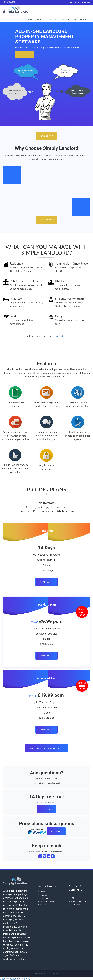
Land (13, 316)
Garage (59, 316)
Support (65, 19)
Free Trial (25, 54)
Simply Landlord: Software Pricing (47, 748)
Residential (17, 263)
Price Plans (53, 19)
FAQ (73, 898)
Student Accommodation (71, 298)
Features (40, 19)
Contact (84, 19)
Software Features (47, 901)
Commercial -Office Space (71, 263)
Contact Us (61, 336)
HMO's (59, 281)
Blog (75, 19)
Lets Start (56, 831)
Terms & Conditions (78, 901)
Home (31, 19)
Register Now (47, 136)
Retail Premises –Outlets (25, 281)
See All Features (46, 582)
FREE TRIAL (46, 809)
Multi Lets (16, 298)
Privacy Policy (76, 905)
